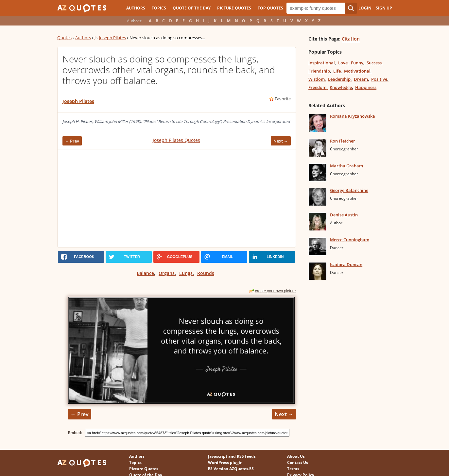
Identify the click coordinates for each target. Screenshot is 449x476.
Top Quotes (270, 8)
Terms (293, 469)
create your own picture (276, 291)
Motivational (357, 71)
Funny (357, 63)
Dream (361, 79)
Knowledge (341, 87)
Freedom (317, 87)
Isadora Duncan (346, 264)
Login (365, 8)
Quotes (64, 38)
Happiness (366, 87)
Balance (145, 273)
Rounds (206, 273)
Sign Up (384, 8)
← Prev (72, 141)
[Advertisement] (177, 198)
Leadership (339, 79)
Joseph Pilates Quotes (176, 140)
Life (337, 71)
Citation (351, 39)
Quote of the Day (192, 8)
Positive (379, 79)
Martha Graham (346, 166)
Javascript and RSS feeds (232, 456)
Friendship (319, 71)
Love (343, 63)
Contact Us (298, 462)
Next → (281, 141)
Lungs (186, 273)
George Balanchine (349, 190)
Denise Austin (344, 215)
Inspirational (322, 63)
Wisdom (317, 79)
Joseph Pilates (112, 38)
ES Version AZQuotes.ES (231, 469)
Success (374, 63)
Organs (167, 273)
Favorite (283, 99)
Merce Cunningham (350, 240)
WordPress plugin (225, 462)
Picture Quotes (234, 8)
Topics (159, 8)
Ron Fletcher (343, 141)
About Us (296, 456)
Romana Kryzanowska (353, 116)
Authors (136, 8)
